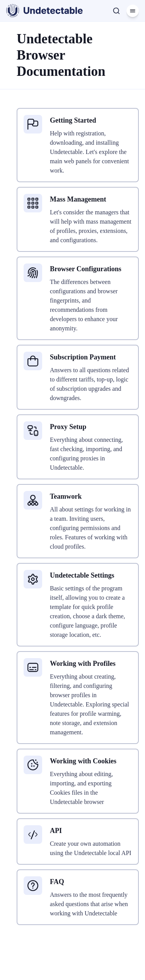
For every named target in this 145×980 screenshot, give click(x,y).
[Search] (116, 11)
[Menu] (133, 11)
